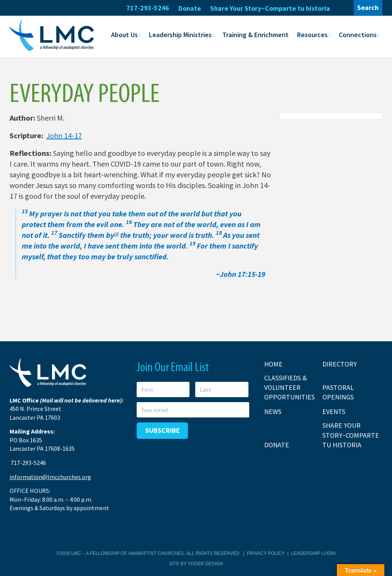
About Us (124, 35)
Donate (190, 8)
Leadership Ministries (180, 35)
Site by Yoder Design (196, 564)
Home (273, 364)
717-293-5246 (148, 8)
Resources (312, 35)
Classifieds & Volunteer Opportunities (289, 387)
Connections (358, 35)
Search (368, 7)
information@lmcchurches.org (50, 477)
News (273, 412)
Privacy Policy (266, 553)
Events (334, 412)
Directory (340, 364)
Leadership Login (313, 553)
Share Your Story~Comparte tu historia (270, 8)
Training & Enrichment (256, 35)
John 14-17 (64, 135)
